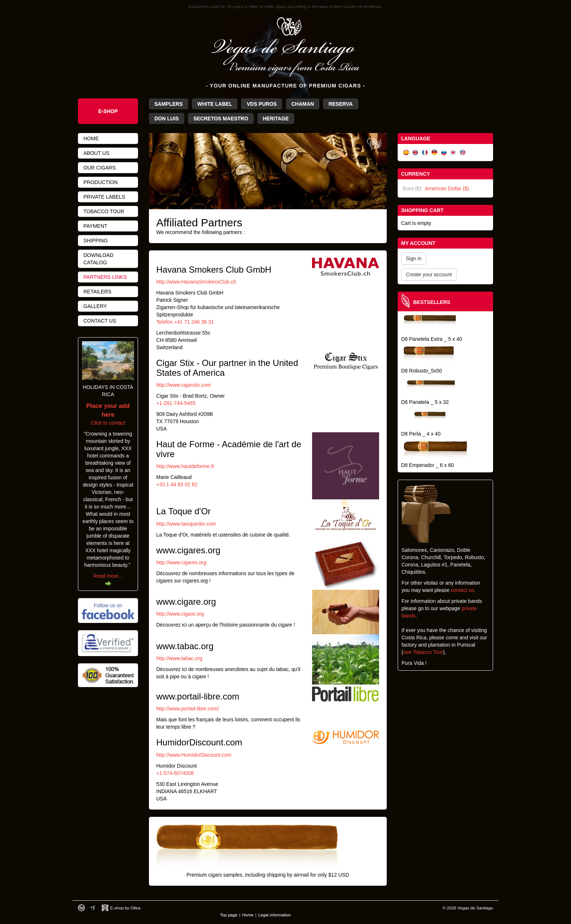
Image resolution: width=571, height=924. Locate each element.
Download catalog (98, 259)
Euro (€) (412, 188)
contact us (462, 590)
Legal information (274, 915)
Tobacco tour (104, 211)
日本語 (453, 153)
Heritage (276, 118)
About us (96, 153)
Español (406, 153)
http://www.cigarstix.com (184, 385)
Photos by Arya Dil (93, 908)
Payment (95, 226)
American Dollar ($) (447, 188)
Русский (444, 153)
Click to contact (108, 414)
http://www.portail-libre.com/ (188, 709)
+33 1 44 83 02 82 (177, 484)
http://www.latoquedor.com (186, 524)
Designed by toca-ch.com (81, 908)
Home (91, 139)
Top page (229, 915)
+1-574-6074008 (175, 773)
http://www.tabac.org (179, 658)
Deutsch (434, 153)
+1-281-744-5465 (176, 403)
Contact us (100, 321)
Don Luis (167, 118)
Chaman (303, 104)
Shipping (96, 241)
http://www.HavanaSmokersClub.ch (196, 282)
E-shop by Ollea (125, 908)
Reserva (340, 104)
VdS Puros (261, 104)
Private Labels (104, 197)
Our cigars (100, 168)
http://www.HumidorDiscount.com (194, 755)
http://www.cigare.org (180, 614)
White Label (215, 104)
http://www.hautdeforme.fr (185, 466)
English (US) (463, 153)
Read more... (108, 576)
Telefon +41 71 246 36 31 (185, 322)
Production (101, 182)
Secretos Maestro (221, 118)
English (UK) (416, 153)
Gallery (95, 306)
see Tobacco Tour (423, 652)
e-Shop (108, 111)
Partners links (105, 277)
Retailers (97, 292)
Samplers (169, 104)
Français (425, 153)
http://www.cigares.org (181, 562)
